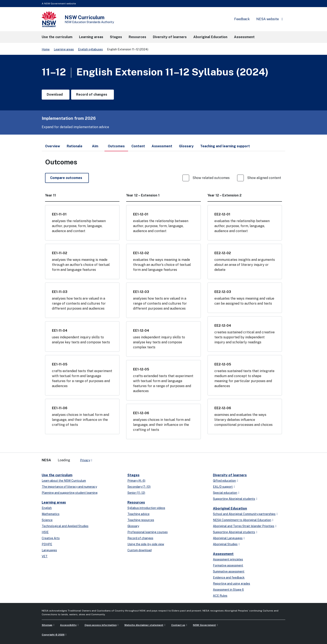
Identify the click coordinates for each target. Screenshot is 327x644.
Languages (49, 550)
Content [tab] (138, 146)
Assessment (223, 554)
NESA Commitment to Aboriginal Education (242, 520)
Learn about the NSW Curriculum (64, 481)
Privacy (85, 460)
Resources (136, 502)
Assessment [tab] (162, 146)
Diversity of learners (230, 475)
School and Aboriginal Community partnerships (244, 514)
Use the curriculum (57, 475)
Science (47, 520)
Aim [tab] (95, 146)
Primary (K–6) (136, 481)
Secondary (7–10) (139, 487)
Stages (133, 475)
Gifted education (224, 481)
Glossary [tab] (186, 146)
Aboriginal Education (230, 508)
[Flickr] (117, 459)
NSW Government (204, 625)
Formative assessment (228, 565)
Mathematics (51, 514)
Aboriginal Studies (225, 544)
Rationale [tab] (75, 146)
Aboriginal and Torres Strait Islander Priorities (244, 526)
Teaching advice (138, 514)
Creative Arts (51, 538)
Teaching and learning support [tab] (225, 146)
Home (46, 49)
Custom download (140, 550)
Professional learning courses (148, 532)
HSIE (45, 532)
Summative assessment (229, 571)
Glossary (133, 526)
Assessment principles (228, 559)
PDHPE (47, 544)
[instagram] (113, 459)
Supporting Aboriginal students (234, 499)
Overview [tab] (53, 146)
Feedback (242, 19)
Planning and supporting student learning (70, 493)
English (47, 508)
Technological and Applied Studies (65, 526)
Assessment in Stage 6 (228, 590)
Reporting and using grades (231, 584)
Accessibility (68, 625)
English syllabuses (90, 49)
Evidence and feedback (229, 578)
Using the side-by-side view (146, 544)
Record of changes (140, 538)
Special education (225, 493)
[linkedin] (104, 459)
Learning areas (64, 49)
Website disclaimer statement (144, 625)
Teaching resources (141, 520)
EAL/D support (223, 487)
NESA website (268, 19)
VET (45, 556)
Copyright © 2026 (53, 635)
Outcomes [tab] (116, 148)
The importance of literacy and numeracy (69, 487)
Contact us (178, 625)
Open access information (101, 625)
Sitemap (47, 625)
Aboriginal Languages (228, 538)
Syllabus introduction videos (146, 508)
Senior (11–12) (136, 493)
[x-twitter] (100, 459)
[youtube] (108, 459)
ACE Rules (220, 596)
